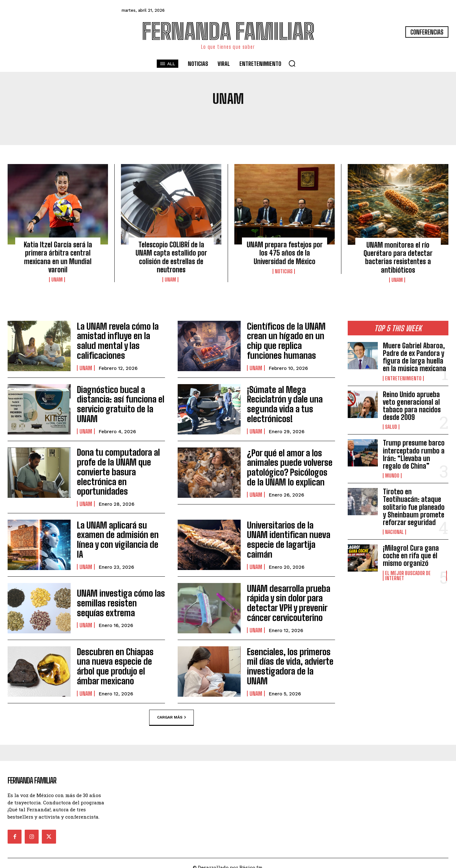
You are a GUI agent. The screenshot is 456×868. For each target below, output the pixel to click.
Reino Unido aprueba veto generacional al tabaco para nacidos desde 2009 (412, 406)
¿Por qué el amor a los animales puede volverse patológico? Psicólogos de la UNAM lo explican (289, 467)
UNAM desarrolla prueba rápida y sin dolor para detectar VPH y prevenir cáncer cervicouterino (283, 594)
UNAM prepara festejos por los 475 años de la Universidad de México (285, 253)
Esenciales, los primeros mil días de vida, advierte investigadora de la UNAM (288, 657)
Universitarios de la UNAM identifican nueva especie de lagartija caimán (290, 531)
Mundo (392, 476)
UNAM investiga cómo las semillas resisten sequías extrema (115, 594)
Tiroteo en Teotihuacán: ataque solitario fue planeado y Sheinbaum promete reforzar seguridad (414, 507)
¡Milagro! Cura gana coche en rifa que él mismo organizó (411, 556)
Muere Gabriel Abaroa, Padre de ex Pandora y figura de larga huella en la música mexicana (415, 357)
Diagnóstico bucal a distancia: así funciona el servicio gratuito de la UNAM (120, 404)
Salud (391, 427)
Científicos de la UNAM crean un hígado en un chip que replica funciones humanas (290, 341)
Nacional (394, 532)
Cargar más (171, 709)
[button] (292, 63)
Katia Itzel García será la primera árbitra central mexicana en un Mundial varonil (58, 257)
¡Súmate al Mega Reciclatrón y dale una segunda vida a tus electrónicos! (290, 404)
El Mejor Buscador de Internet (408, 576)
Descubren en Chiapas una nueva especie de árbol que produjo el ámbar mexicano (117, 657)
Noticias (284, 271)
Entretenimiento (403, 378)
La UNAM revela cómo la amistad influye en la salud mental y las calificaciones (118, 341)
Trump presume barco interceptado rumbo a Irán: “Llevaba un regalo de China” (414, 454)
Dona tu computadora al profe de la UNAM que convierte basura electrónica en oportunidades (120, 467)
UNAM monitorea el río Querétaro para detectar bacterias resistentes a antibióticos (398, 257)
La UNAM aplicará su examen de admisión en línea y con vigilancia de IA (120, 531)
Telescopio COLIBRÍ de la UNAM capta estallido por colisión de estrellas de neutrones (171, 257)
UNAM (57, 280)
